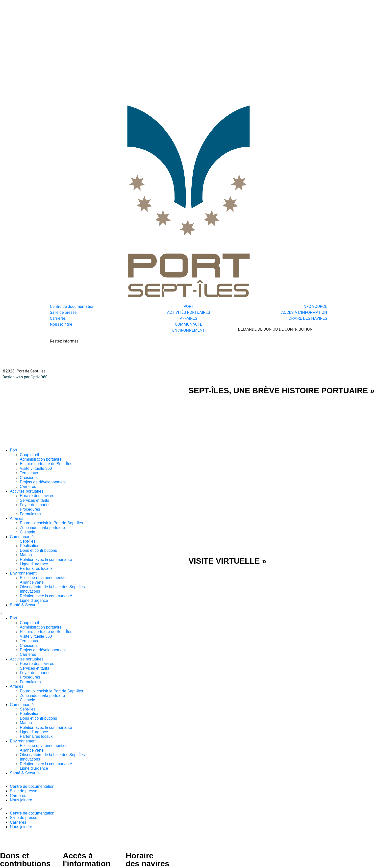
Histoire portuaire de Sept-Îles (46, 464)
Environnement (23, 573)
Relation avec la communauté (46, 560)
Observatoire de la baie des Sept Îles (52, 587)
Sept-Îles (28, 541)
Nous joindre (21, 800)
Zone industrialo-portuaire (42, 528)
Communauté (22, 537)
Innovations (30, 591)
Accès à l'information (87, 860)
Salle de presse (24, 791)
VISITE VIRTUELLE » (228, 561)
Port (13, 450)
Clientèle (27, 532)
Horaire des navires (37, 496)
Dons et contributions (38, 550)
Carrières (28, 487)
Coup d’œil (29, 455)
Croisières (29, 478)
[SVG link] (94, 417)
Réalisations (31, 546)
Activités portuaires (27, 491)
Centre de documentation (32, 786)
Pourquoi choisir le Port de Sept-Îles (51, 523)
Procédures (30, 509)
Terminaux (29, 473)
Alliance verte (32, 582)
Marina (26, 555)
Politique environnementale (44, 578)
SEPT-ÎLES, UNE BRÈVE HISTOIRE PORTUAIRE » (282, 391)
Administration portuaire (41, 459)
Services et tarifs (34, 500)
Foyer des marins (35, 505)
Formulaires (30, 514)
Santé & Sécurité (25, 605)
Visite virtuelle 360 (36, 468)
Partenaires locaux (36, 568)
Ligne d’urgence (34, 564)
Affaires (17, 518)
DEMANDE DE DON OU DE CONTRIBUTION (275, 329)
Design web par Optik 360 (25, 377)
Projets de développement (43, 482)
